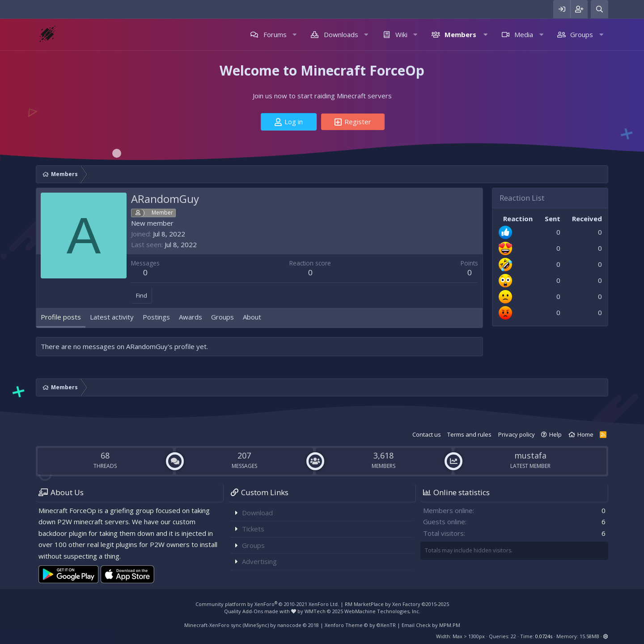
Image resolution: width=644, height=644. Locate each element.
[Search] (600, 9)
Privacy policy (517, 434)
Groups (582, 34)
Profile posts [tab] (61, 317)
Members (460, 34)
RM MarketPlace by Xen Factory (397, 604)
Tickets (253, 529)
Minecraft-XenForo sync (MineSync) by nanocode (252, 625)
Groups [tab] (222, 317)
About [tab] (252, 317)
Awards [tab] (191, 317)
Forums (275, 34)
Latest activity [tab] (112, 317)
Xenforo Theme (360, 625)
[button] (294, 35)
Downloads (341, 34)
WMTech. (362, 611)
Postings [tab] (156, 317)
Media (524, 34)
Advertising (259, 561)
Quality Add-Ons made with (260, 611)
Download (257, 513)
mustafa (530, 455)
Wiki (401, 34)
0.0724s (544, 636)
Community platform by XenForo (267, 604)
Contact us (427, 434)
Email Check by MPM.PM (431, 625)
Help (555, 434)
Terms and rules (469, 434)
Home (585, 434)
